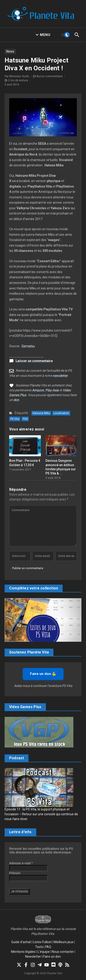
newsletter (60, 376)
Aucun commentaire (50, 76)
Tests (39, 947)
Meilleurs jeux (64, 942)
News (10, 51)
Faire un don (52, 956)
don (16, 400)
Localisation (61, 413)
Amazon (38, 390)
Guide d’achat (21, 942)
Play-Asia (52, 390)
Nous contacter (63, 952)
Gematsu (28, 346)
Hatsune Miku (41, 413)
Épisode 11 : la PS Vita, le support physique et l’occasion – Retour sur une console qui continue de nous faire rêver (41, 814)
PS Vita (15, 419)
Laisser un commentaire (34, 361)
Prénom (15, 873)
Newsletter (33, 956)
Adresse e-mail (21, 863)
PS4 (25, 419)
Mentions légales (23, 952)
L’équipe (44, 952)
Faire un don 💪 (43, 674)
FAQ (48, 947)
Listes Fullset (42, 942)
